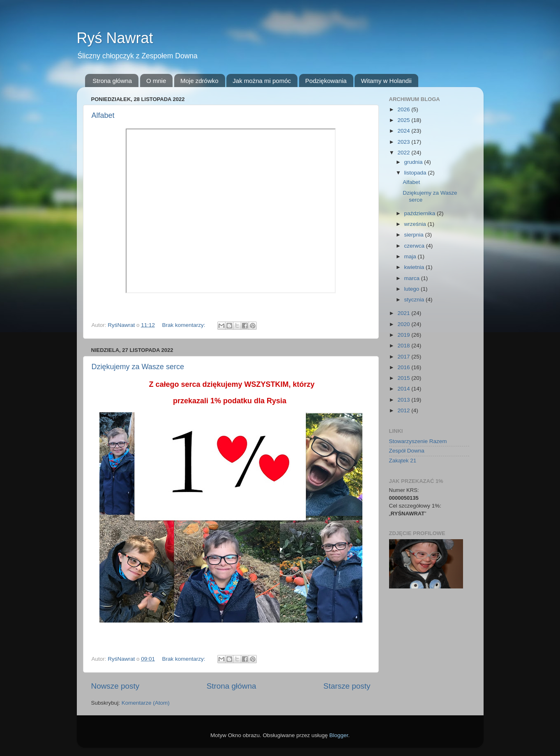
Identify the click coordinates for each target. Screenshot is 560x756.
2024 (404, 131)
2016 (404, 367)
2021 (404, 313)
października (421, 213)
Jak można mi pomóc (262, 81)
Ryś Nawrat (115, 38)
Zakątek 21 (403, 461)
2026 (404, 109)
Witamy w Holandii (386, 81)
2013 (404, 400)
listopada (416, 173)
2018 (404, 346)
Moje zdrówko (199, 81)
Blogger (339, 735)
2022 (404, 153)
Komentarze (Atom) (146, 703)
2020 (404, 324)
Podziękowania (326, 81)
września (416, 224)
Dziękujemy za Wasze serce (138, 367)
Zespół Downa (407, 451)
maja (411, 256)
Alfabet (103, 115)
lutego (413, 289)
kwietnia (415, 267)
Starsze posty (347, 686)
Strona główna (112, 81)
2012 (404, 410)
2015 (404, 378)
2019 (404, 335)
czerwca (415, 246)
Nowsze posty (115, 686)
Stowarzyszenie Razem (418, 441)
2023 (404, 142)
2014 (404, 389)
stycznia (415, 300)
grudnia (414, 162)
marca (413, 278)
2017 (404, 357)
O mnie (156, 81)
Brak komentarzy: (184, 325)
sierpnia (415, 235)
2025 (404, 120)
